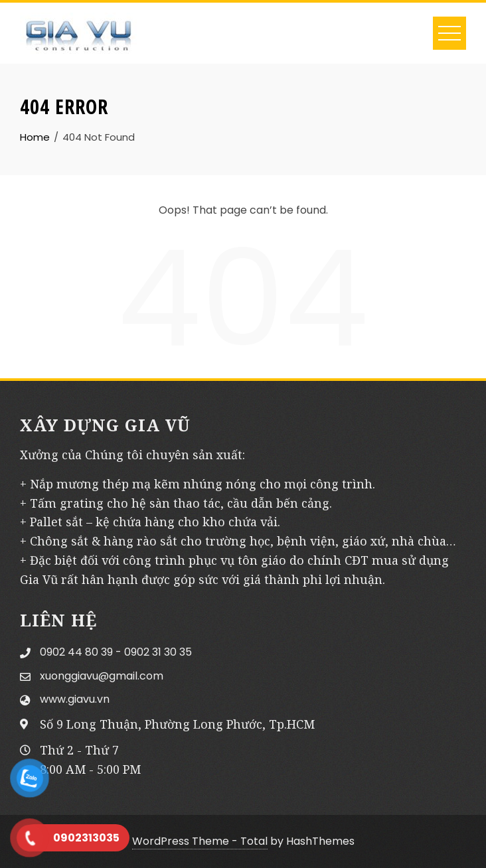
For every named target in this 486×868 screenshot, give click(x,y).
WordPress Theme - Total (200, 841)
